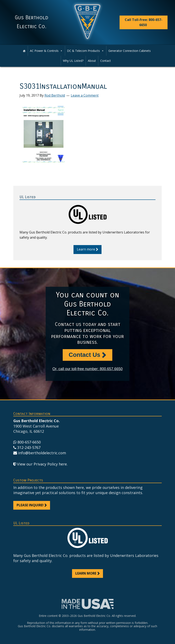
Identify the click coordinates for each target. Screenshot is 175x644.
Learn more (86, 249)
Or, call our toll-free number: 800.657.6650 (87, 369)
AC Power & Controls (44, 51)
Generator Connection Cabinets (130, 51)
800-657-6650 (29, 442)
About (92, 61)
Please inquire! (30, 505)
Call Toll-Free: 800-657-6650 (144, 22)
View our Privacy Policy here (42, 464)
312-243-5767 (29, 447)
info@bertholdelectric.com (42, 453)
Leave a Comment (85, 95)
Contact (106, 61)
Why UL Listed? (73, 61)
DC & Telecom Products (83, 51)
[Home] (24, 51)
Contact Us (84, 355)
